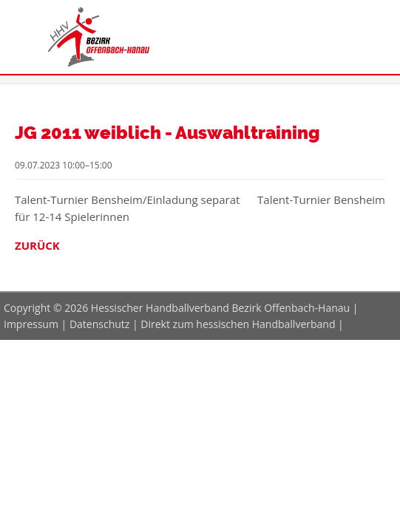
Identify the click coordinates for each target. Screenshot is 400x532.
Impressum (31, 324)
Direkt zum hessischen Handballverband (238, 324)
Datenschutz (99, 324)
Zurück (37, 245)
